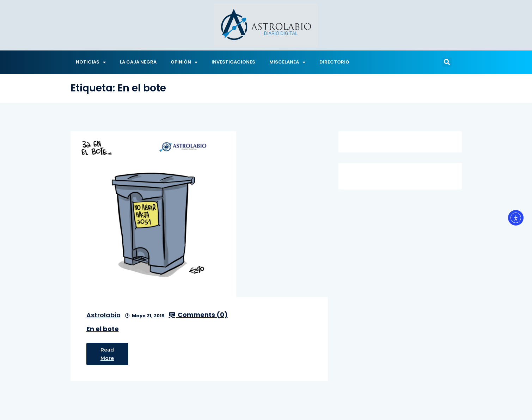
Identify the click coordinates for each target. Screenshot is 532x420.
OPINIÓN (184, 62)
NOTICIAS (91, 62)
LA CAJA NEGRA (138, 62)
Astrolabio (103, 315)
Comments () (198, 315)
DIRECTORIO (334, 62)
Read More (107, 354)
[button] (447, 62)
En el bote (103, 329)
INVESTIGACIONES (233, 62)
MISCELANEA (287, 62)
